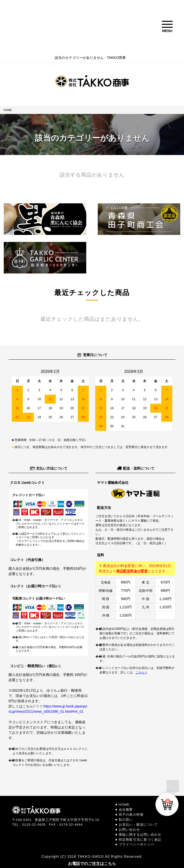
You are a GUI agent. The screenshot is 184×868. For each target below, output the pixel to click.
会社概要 (126, 810)
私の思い (126, 820)
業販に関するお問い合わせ (140, 835)
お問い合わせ (129, 830)
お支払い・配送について (138, 825)
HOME (8, 110)
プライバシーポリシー (137, 844)
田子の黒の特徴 (131, 815)
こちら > (141, 672)
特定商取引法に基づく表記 (140, 840)
